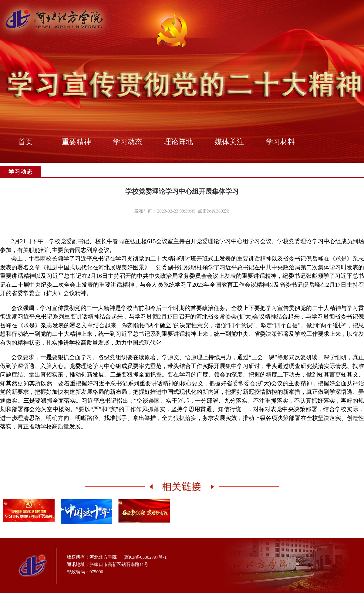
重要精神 (76, 142)
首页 (25, 142)
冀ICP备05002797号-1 (145, 557)
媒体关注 (229, 142)
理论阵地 (178, 142)
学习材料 (280, 142)
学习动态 (127, 142)
